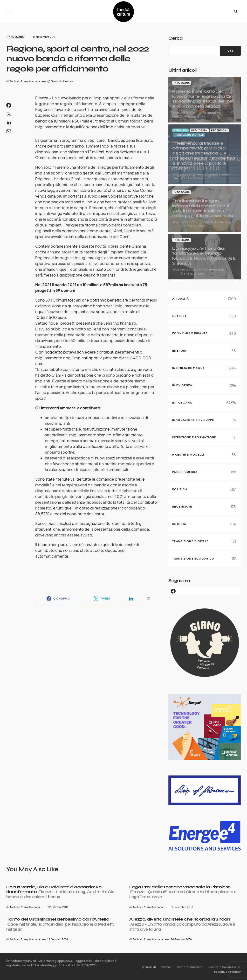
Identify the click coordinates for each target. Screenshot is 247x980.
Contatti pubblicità (187, 967)
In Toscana (16, 37)
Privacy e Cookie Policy (225, 967)
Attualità (180, 130)
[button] (8, 12)
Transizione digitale (189, 135)
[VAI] (230, 51)
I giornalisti (140, 967)
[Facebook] (205, 591)
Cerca (175, 38)
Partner (161, 967)
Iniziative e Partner (227, 972)
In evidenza (199, 130)
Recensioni (219, 130)
